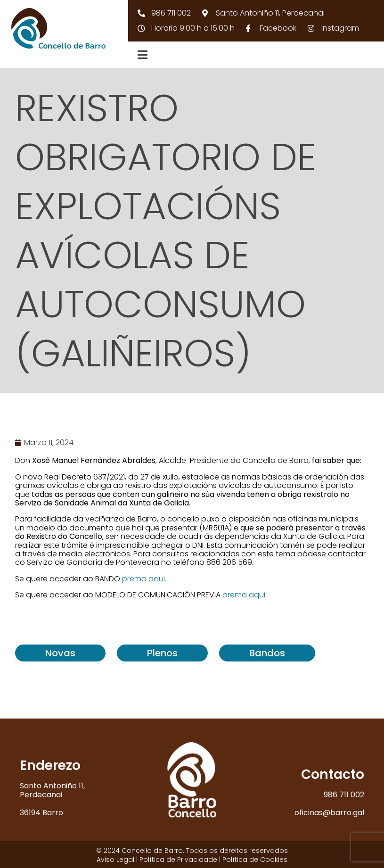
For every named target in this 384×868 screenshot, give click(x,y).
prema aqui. (144, 579)
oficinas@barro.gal (329, 813)
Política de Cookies (255, 860)
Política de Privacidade (178, 860)
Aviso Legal (115, 860)
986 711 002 (344, 795)
